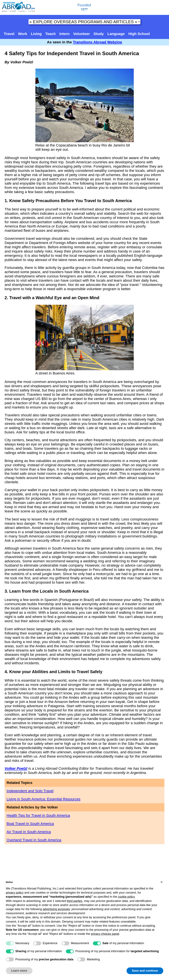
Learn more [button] (19, 971)
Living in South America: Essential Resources (44, 799)
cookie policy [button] (126, 897)
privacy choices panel (105, 934)
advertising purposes (56, 909)
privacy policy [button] (15, 893)
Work (23, 34)
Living (36, 34)
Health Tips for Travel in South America (38, 815)
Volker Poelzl (16, 768)
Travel (9, 34)
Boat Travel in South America (30, 824)
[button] (162, 882)
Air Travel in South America (29, 832)
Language (116, 34)
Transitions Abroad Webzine (98, 42)
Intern (64, 34)
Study (99, 34)
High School (139, 34)
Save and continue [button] (145, 971)
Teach (51, 34)
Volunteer (82, 34)
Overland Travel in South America (34, 840)
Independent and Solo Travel (30, 791)
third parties (75, 901)
